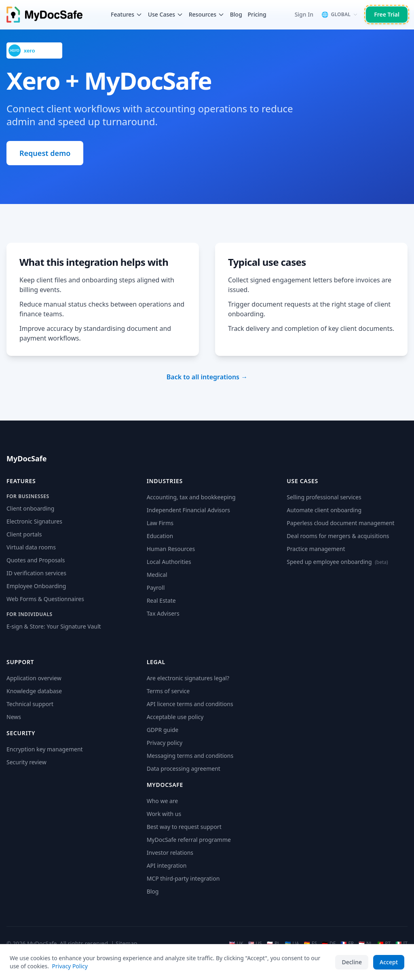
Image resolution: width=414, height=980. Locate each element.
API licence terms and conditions (190, 704)
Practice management (316, 549)
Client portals (24, 534)
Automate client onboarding (324, 510)
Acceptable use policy (175, 717)
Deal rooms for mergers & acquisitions (338, 536)
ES (310, 944)
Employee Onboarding (36, 586)
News (14, 717)
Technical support (30, 704)
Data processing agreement (184, 769)
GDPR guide (163, 730)
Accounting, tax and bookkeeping (191, 497)
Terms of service (168, 691)
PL (274, 944)
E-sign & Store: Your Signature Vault (54, 626)
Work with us (164, 814)
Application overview (34, 678)
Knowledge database (34, 691)
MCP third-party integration (183, 878)
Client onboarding (30, 508)
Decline (352, 962)
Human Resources (171, 549)
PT (384, 944)
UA (292, 944)
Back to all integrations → (207, 377)
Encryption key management (45, 749)
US (255, 944)
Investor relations (170, 853)
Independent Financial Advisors (188, 510)
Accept (389, 962)
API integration (167, 865)
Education (160, 536)
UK (236, 944)
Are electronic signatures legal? (188, 678)
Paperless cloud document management (340, 523)
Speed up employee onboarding (337, 562)
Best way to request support (184, 827)
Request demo (45, 153)
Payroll (156, 588)
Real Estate (161, 600)
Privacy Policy (70, 966)
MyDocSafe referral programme (189, 840)
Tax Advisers (163, 613)
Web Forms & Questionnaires (45, 599)
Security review (26, 762)
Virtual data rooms (31, 547)
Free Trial (387, 14)
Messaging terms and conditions (190, 756)
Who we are (163, 801)
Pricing (257, 14)
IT (401, 944)
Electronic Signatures (34, 521)
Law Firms (160, 523)
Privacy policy (165, 743)
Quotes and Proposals (36, 560)
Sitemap (127, 943)
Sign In (304, 14)
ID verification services (36, 573)
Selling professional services (324, 497)
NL (365, 944)
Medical (157, 575)
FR (347, 944)
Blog (236, 14)
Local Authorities (169, 562)
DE (329, 944)
